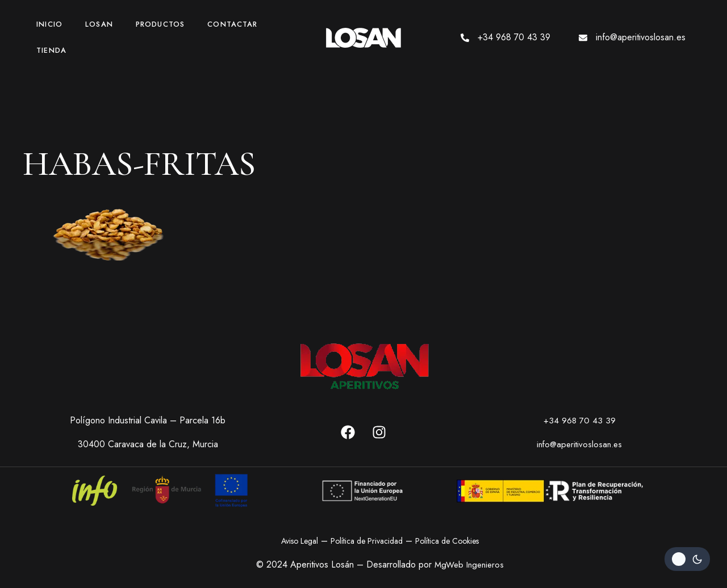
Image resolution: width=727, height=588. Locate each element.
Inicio (49, 24)
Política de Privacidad (367, 541)
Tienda (51, 50)
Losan (99, 24)
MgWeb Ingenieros (469, 564)
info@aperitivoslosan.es (641, 37)
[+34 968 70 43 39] (465, 38)
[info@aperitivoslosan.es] (583, 38)
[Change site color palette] (687, 559)
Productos (160, 24)
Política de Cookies (447, 541)
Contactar (232, 24)
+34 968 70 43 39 (514, 37)
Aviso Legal (300, 541)
